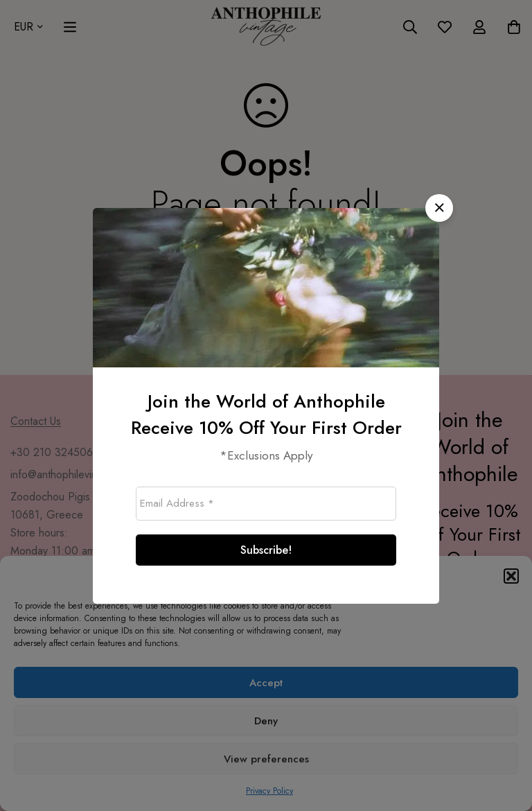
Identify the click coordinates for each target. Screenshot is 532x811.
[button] (439, 208)
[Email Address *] (266, 504)
